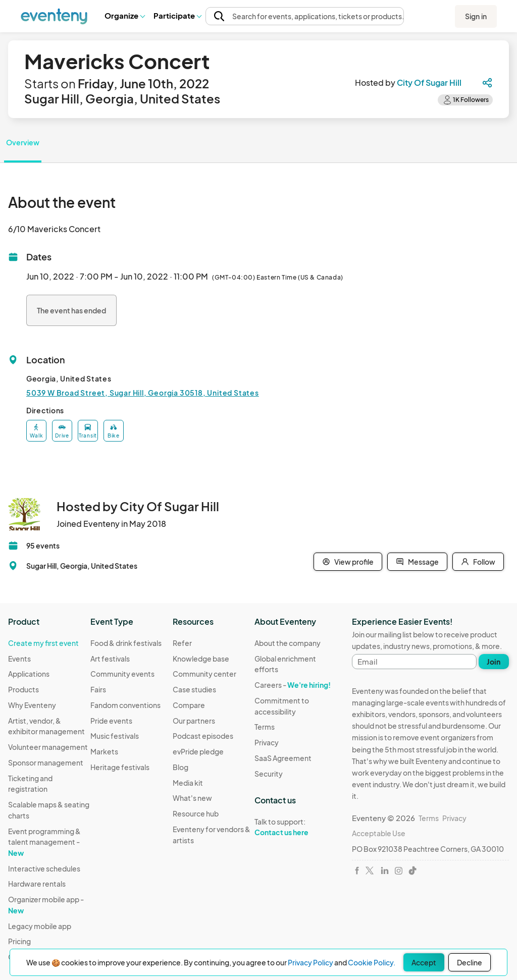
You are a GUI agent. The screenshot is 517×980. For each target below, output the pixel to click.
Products (23, 689)
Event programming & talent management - (44, 842)
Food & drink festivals (126, 643)
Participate (177, 15)
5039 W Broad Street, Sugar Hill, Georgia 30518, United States (143, 393)
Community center (204, 674)
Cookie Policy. (372, 962)
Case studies (194, 689)
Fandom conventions (125, 705)
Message (417, 562)
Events (19, 659)
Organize (124, 15)
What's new (192, 798)
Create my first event (43, 643)
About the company (288, 643)
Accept (424, 962)
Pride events (111, 721)
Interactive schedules (44, 868)
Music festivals (115, 736)
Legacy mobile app (40, 926)
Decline (470, 962)
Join (494, 662)
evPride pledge (198, 751)
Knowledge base (201, 659)
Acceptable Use (379, 833)
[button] (124, 16)
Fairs (98, 689)
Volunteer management (48, 747)
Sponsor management (46, 763)
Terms (265, 727)
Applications (29, 674)
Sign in (476, 16)
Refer (182, 643)
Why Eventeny (32, 705)
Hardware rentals (37, 884)
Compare (189, 705)
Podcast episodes (203, 736)
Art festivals (110, 659)
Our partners (194, 721)
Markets (104, 751)
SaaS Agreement (283, 758)
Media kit (188, 783)
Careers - (293, 685)
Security (269, 774)
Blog (180, 767)
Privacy (267, 742)
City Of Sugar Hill (429, 83)
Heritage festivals (120, 767)
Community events (122, 674)
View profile (348, 562)
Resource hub (196, 813)
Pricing (19, 941)
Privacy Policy (311, 962)
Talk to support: (296, 827)
